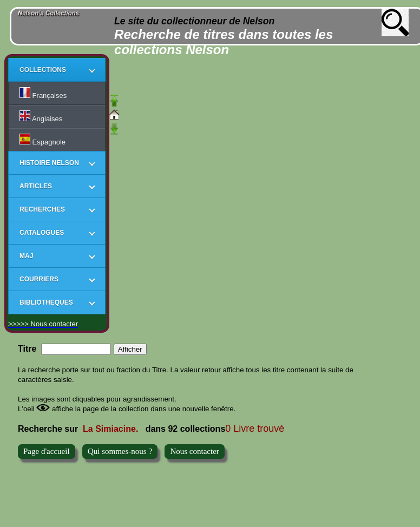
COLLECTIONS (43, 70)
